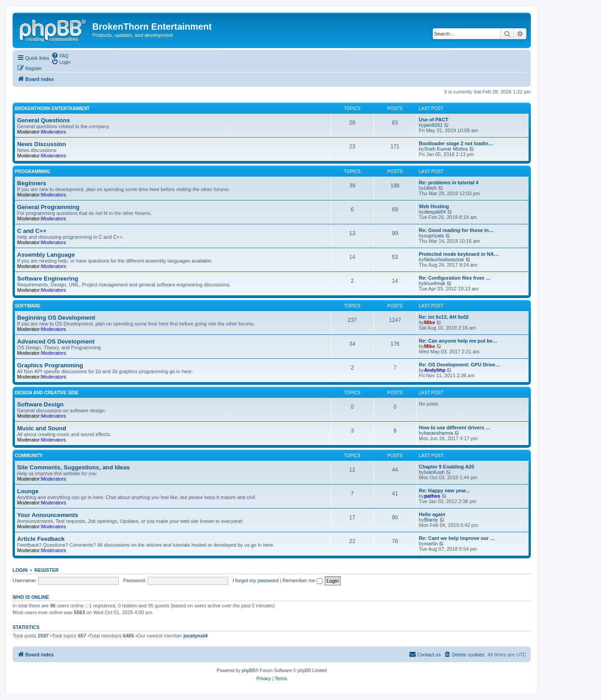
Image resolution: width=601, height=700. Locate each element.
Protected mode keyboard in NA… (459, 254)
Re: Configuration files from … (455, 278)
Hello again (432, 514)
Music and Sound (42, 428)
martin (431, 544)
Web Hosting (434, 206)
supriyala (434, 236)
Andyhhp (435, 370)
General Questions (43, 120)
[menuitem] (60, 55)
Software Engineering (48, 279)
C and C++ (32, 231)
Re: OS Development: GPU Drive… (460, 365)
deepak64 (435, 212)
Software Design (40, 404)
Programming (32, 172)
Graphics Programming (50, 365)
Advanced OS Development (56, 341)
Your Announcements (48, 515)
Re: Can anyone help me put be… (458, 341)
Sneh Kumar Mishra (446, 149)
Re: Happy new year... (444, 490)
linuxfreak (435, 283)
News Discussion (41, 144)
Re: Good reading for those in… (456, 230)
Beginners (32, 183)
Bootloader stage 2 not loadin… (456, 143)
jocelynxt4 (196, 636)
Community (29, 456)
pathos (432, 496)
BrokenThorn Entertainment (52, 109)
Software (28, 306)
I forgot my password (256, 580)
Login (20, 570)
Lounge (28, 491)
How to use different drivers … (455, 428)
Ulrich (431, 188)
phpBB (248, 671)
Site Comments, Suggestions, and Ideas (74, 467)
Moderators (54, 132)
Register (47, 570)
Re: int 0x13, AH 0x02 (444, 317)
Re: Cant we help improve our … (457, 538)
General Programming (48, 207)
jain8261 (434, 125)
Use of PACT (434, 120)
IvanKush (435, 472)
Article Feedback (41, 539)
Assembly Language (46, 255)
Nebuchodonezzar (444, 259)
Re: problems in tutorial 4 (449, 183)
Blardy (431, 520)
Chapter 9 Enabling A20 (446, 467)
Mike (430, 322)
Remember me (303, 580)
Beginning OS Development (56, 318)
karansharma (439, 433)
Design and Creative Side (47, 393)
